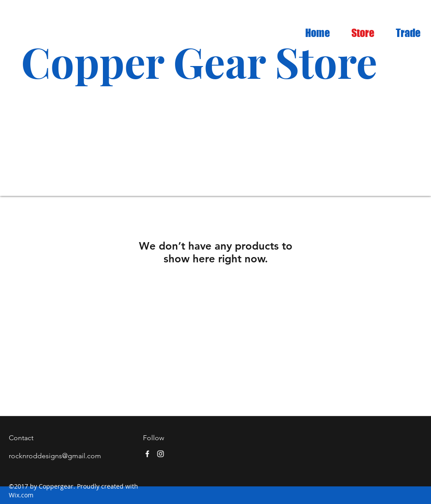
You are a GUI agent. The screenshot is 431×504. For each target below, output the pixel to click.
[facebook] (147, 454)
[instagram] (161, 454)
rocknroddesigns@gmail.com (55, 456)
